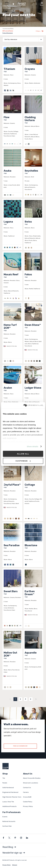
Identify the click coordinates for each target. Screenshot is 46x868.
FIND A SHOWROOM (20, 746)
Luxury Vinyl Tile (8, 802)
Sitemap (15, 865)
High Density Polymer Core (12, 797)
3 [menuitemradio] (26, 699)
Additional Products (10, 806)
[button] (24, 4)
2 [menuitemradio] (20, 699)
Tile (4, 778)
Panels (5, 783)
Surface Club (7, 826)
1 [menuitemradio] (15, 699)
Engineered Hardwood (10, 792)
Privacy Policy (28, 806)
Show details (33, 446)
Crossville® (27, 797)
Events (5, 817)
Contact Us (27, 788)
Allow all (23, 454)
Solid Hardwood (8, 788)
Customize (23, 461)
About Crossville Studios (32, 778)
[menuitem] (10, 699)
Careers (26, 792)
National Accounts (9, 821)
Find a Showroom (8, 33)
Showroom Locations (31, 783)
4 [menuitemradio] (31, 699)
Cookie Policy (28, 802)
